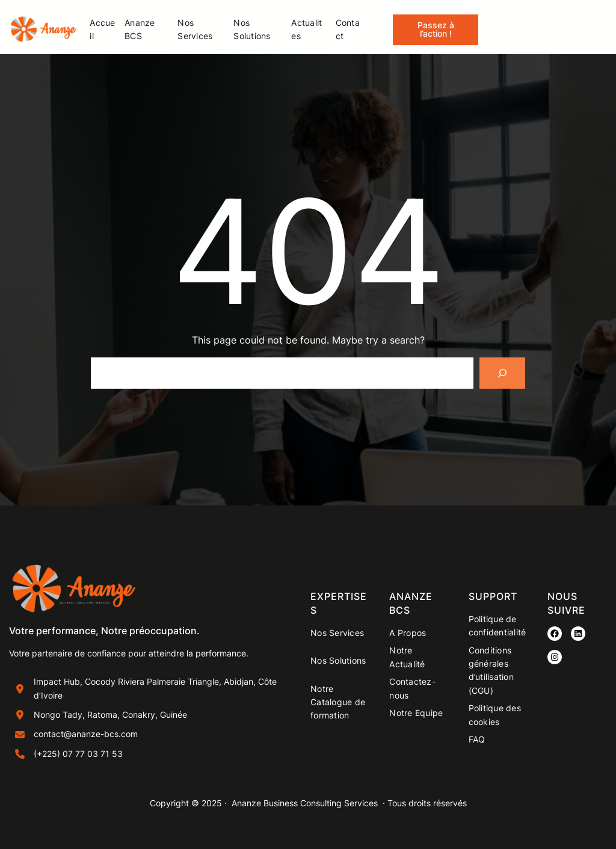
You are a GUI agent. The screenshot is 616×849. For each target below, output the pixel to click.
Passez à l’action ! (436, 29)
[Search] (502, 373)
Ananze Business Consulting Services (305, 803)
